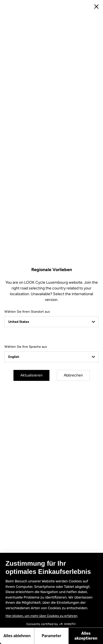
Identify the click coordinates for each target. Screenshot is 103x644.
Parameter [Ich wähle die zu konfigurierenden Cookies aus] (51, 636)
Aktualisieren (31, 375)
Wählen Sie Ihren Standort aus (27, 312)
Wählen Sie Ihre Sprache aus (26, 347)
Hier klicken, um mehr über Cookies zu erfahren (41, 616)
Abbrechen (73, 375)
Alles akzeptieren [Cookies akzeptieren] (86, 636)
